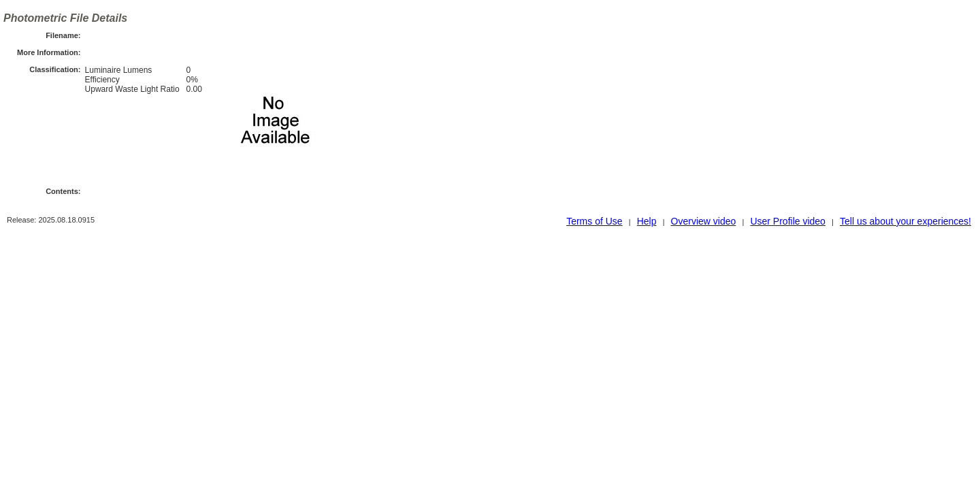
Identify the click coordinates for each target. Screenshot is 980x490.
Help (647, 221)
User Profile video (788, 221)
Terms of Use (594, 221)
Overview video (704, 221)
